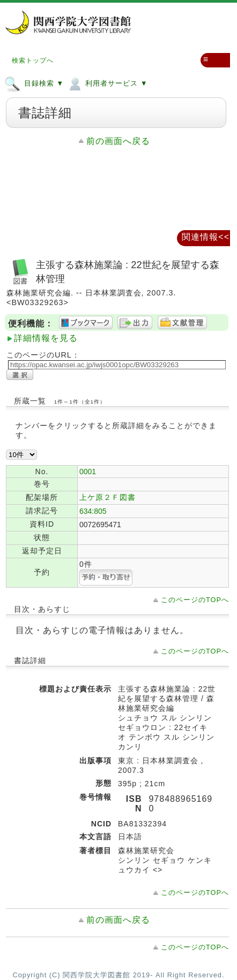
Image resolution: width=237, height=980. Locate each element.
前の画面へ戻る (118, 141)
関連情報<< (206, 237)
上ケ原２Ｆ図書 (108, 497)
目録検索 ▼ (34, 83)
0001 (88, 472)
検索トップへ (33, 60)
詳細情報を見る (46, 338)
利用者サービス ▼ (107, 83)
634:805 (93, 511)
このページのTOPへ (195, 600)
